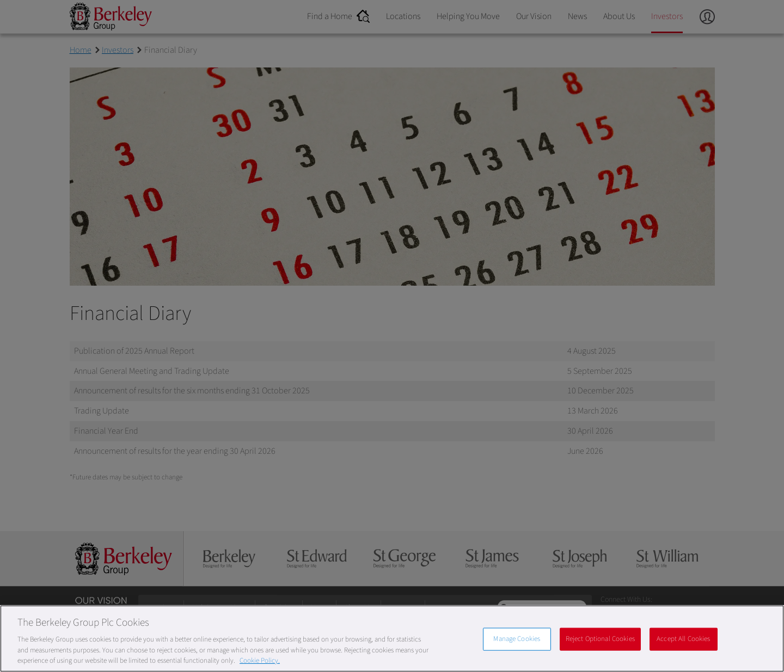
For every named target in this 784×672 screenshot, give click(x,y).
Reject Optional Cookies (600, 639)
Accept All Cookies (683, 639)
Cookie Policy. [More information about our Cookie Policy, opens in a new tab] (260, 661)
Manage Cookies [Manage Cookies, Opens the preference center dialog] (517, 639)
